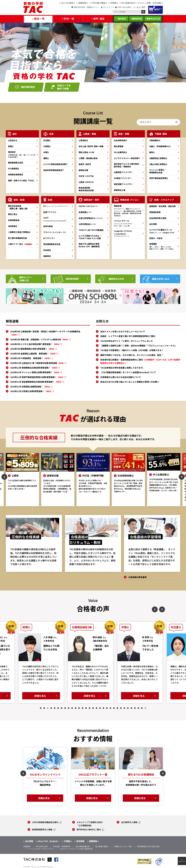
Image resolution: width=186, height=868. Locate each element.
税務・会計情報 (154, 3)
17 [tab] (96, 708)
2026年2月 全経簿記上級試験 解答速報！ (35, 354)
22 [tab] (114, 708)
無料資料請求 (28, 87)
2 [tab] (44, 708)
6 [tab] (58, 708)
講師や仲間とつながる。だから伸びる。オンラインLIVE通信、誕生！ (132, 355)
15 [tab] (90, 708)
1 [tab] (41, 708)
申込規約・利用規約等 (62, 846)
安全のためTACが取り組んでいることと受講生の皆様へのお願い (130, 382)
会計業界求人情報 (129, 822)
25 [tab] (124, 708)
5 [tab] (55, 708)
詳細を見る (43, 696)
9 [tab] (69, 708)
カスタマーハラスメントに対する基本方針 (76, 849)
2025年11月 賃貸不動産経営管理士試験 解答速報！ (39, 377)
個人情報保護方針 (83, 846)
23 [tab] (117, 708)
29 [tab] (138, 708)
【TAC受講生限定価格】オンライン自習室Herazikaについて (128, 372)
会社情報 (29, 841)
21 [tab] (110, 708)
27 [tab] (131, 708)
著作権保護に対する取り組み (149, 846)
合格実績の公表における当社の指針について (121, 377)
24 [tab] (121, 708)
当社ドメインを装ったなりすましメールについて (123, 331)
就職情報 (82, 3)
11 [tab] (76, 708)
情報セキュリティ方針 (123, 846)
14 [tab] (86, 708)
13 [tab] (83, 708)
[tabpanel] (44, 662)
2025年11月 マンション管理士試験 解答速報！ (37, 372)
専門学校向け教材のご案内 (89, 829)
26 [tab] (128, 708)
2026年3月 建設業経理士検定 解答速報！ (34, 349)
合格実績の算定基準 (137, 577)
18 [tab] (100, 708)
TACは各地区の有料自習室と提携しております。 (122, 368)
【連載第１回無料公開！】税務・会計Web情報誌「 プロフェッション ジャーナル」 (138, 346)
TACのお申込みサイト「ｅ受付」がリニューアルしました (127, 341)
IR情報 (113, 3)
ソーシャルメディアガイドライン (41, 849)
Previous (4, 477)
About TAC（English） (49, 841)
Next (182, 477)
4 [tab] (51, 708)
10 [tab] (72, 708)
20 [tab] (107, 708)
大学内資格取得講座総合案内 (45, 822)
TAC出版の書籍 (98, 3)
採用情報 (80, 841)
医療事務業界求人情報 (42, 829)
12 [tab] (79, 708)
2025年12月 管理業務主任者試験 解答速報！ (36, 368)
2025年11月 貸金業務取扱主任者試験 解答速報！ (38, 382)
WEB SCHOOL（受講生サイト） (87, 7)
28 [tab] (135, 708)
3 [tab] (48, 708)
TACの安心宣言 (42, 846)
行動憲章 (27, 846)
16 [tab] (93, 708)
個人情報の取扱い (102, 846)
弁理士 (46, 152)
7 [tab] (62, 708)
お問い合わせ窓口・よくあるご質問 (131, 7)
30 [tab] (142, 708)
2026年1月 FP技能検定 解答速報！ (32, 358)
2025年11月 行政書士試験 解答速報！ (33, 391)
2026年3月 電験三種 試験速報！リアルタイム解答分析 (41, 339)
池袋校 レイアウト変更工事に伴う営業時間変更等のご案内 (128, 336)
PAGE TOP (182, 861)
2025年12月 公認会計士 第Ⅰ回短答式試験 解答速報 (39, 363)
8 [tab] (65, 708)
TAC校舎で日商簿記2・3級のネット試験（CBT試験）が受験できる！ (132, 350)
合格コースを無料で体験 (64, 87)
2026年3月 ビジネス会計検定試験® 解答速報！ (37, 344)
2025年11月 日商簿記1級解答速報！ (32, 387)
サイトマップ (108, 7)
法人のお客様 (67, 3)
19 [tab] (103, 708)
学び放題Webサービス (132, 3)
